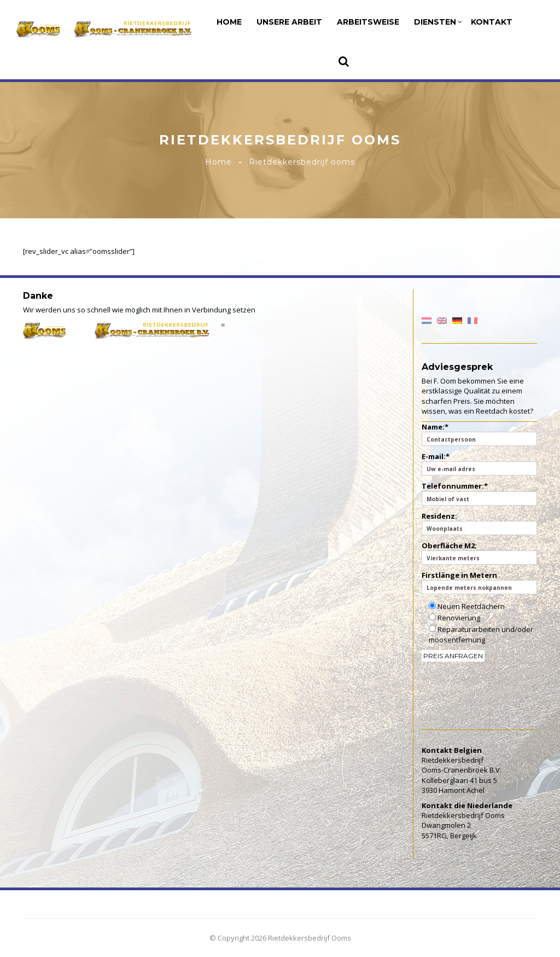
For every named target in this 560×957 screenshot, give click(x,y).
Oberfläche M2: (480, 553)
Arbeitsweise (368, 22)
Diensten (438, 22)
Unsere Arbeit (289, 22)
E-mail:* (480, 463)
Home (229, 22)
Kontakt (492, 22)
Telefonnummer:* (480, 493)
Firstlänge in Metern (480, 582)
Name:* (480, 434)
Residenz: (480, 523)
